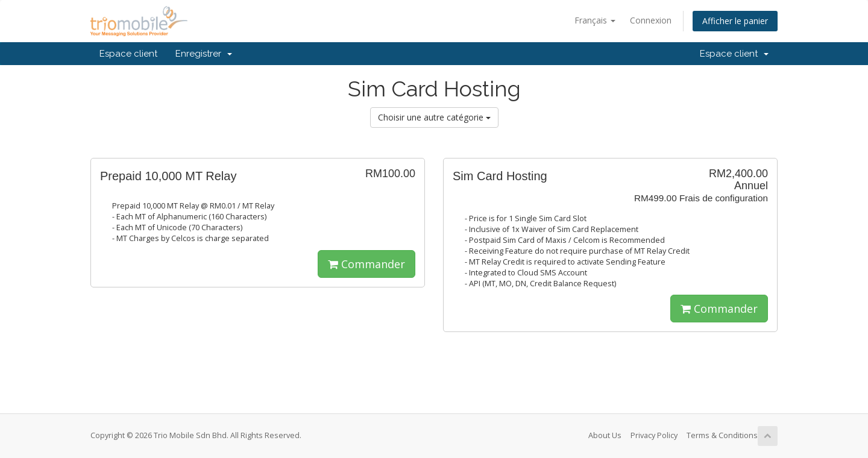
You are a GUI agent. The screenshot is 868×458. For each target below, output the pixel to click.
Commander (366, 264)
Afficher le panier (735, 21)
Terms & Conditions (722, 435)
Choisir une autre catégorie (434, 117)
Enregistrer (204, 54)
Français (595, 20)
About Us (605, 435)
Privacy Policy (654, 435)
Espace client (128, 54)
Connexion (651, 20)
